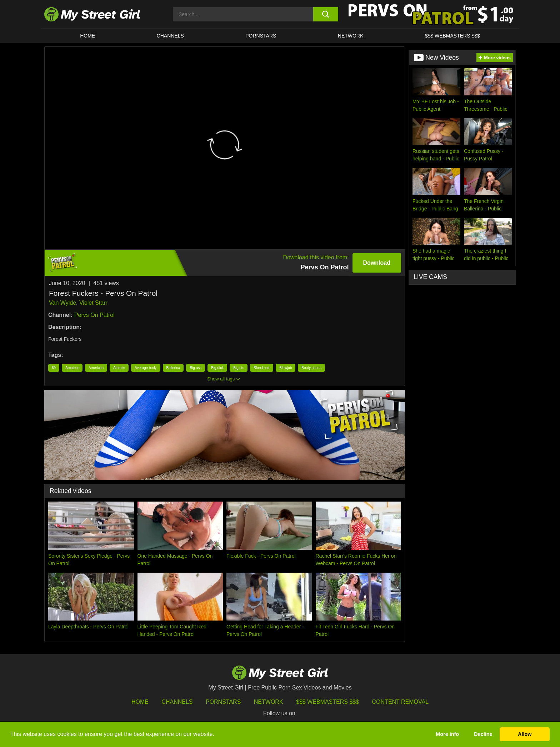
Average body (146, 368)
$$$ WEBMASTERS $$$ (452, 36)
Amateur (72, 368)
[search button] (326, 14)
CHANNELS (170, 36)
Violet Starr (93, 303)
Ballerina (173, 368)
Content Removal (401, 702)
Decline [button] (483, 734)
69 (54, 368)
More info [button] (447, 734)
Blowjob (286, 368)
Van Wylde (62, 303)
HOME (87, 36)
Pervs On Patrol (94, 315)
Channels (177, 702)
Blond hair (262, 368)
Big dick (217, 368)
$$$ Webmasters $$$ (327, 702)
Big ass (196, 368)
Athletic (119, 368)
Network (351, 36)
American (96, 368)
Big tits (239, 368)
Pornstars (261, 36)
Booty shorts (311, 368)
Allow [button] (525, 734)
